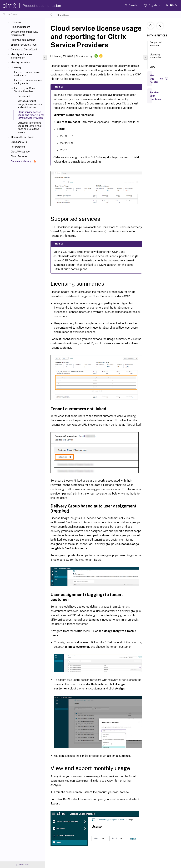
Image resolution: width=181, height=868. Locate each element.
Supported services (156, 45)
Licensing (16, 67)
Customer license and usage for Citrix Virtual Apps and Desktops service (30, 128)
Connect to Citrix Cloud (24, 50)
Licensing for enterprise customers (27, 74)
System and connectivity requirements (24, 33)
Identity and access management (22, 56)
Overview (16, 22)
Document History (23, 161)
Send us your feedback (155, 96)
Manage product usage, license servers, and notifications (30, 104)
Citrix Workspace (20, 152)
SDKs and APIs (19, 142)
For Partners (18, 147)
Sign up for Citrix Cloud (24, 45)
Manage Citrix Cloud (22, 137)
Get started (24, 96)
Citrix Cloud (63, 15)
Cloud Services (19, 156)
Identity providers (20, 63)
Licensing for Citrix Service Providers (25, 90)
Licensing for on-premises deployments (28, 82)
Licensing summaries (156, 58)
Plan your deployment (23, 40)
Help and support (20, 27)
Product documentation (42, 6)
